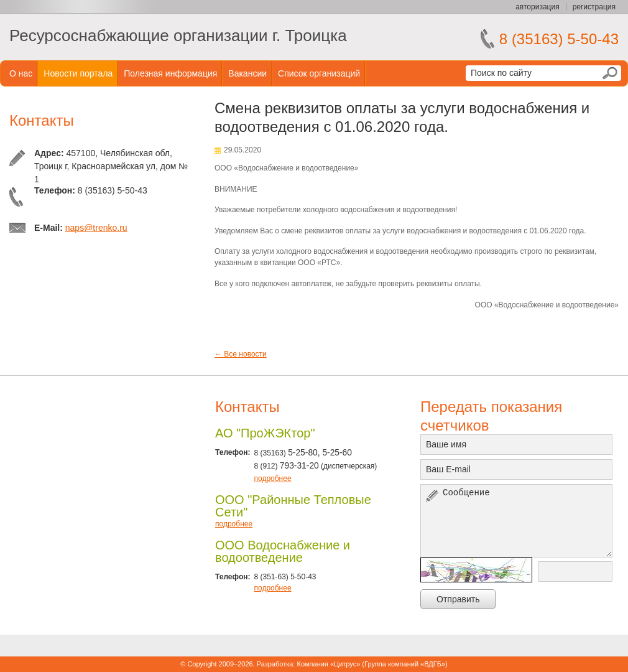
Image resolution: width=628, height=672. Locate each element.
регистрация (594, 7)
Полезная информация (170, 73)
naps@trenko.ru (96, 228)
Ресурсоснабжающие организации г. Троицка (178, 35)
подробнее (272, 478)
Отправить (458, 599)
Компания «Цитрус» (328, 664)
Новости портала (78, 73)
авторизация (537, 7)
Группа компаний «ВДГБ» (405, 664)
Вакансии (247, 73)
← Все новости (241, 354)
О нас (21, 73)
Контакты (42, 120)
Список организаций (319, 73)
